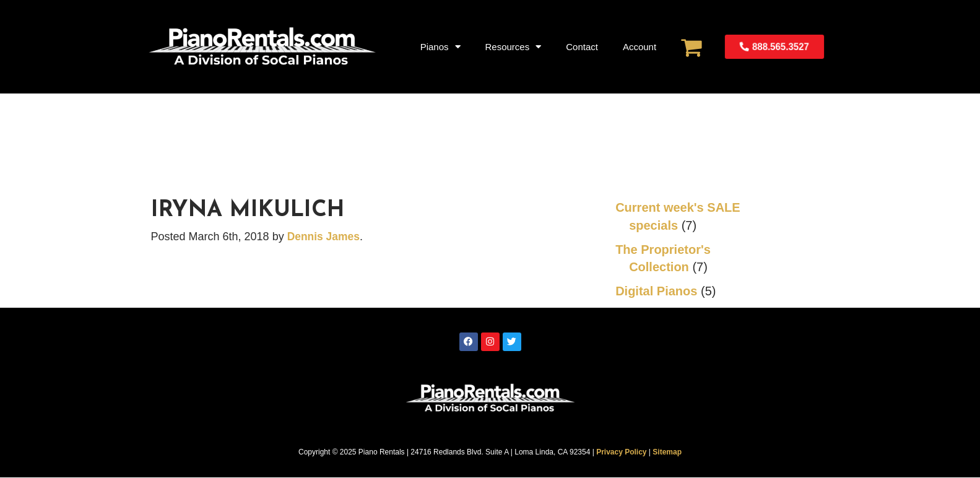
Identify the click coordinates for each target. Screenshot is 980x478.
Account (640, 47)
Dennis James (325, 237)
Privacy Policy (621, 452)
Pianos (440, 47)
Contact (582, 47)
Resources (514, 47)
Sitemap (667, 452)
